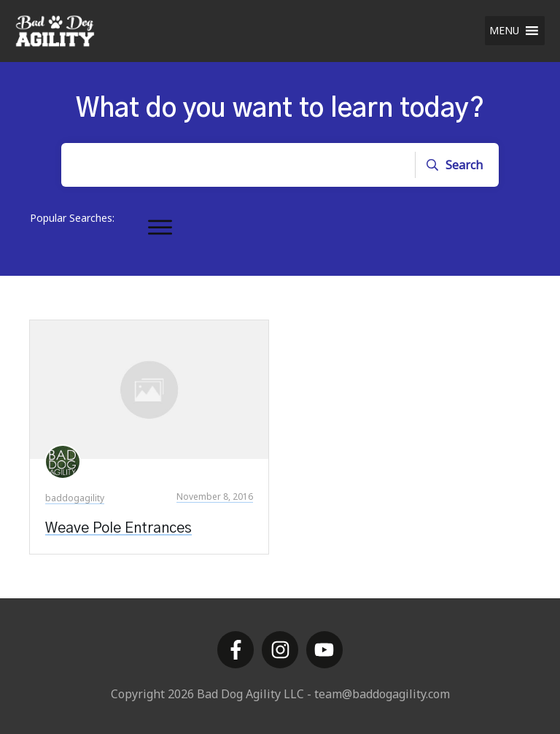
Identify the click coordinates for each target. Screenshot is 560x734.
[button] (504, 31)
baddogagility (75, 498)
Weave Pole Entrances (118, 528)
